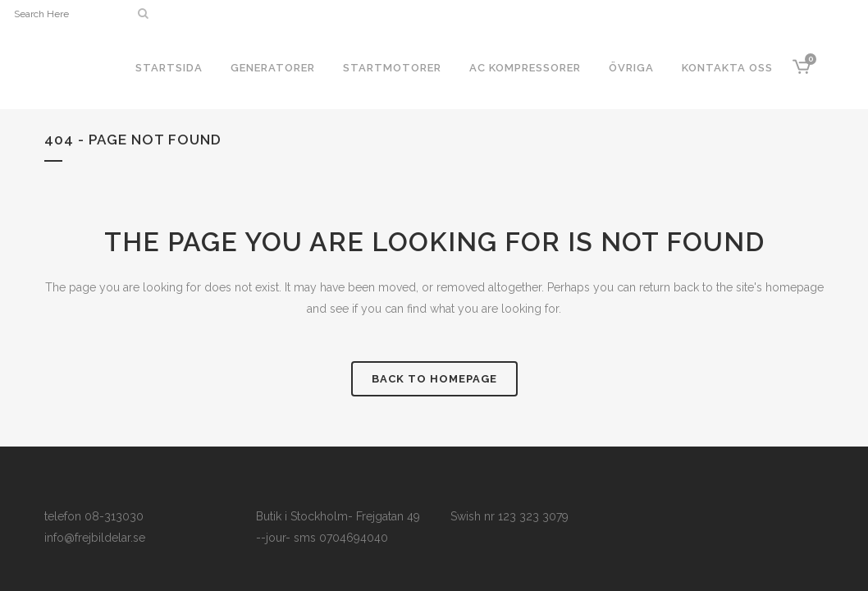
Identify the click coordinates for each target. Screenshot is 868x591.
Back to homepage (434, 379)
